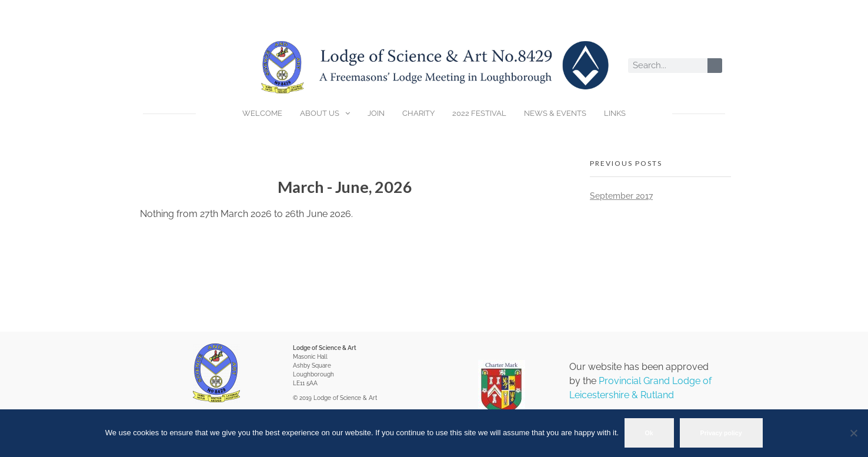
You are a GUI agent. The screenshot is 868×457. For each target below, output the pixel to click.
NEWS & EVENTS (555, 113)
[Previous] (181, 187)
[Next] (509, 187)
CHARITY (418, 113)
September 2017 (621, 196)
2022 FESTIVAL (479, 113)
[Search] (715, 66)
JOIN (376, 113)
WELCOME (262, 113)
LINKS (615, 113)
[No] (853, 433)
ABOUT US (325, 114)
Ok (649, 433)
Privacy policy (721, 433)
